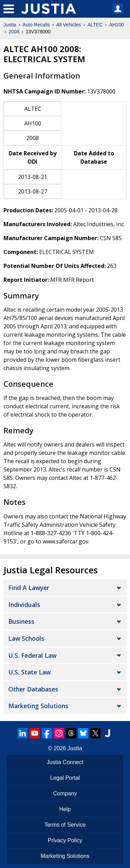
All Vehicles (69, 25)
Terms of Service (65, 825)
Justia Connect (65, 762)
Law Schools (26, 638)
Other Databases (33, 689)
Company (65, 793)
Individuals (24, 605)
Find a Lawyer (29, 588)
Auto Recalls (36, 25)
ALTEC (95, 25)
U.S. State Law (29, 672)
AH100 (117, 25)
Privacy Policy (65, 840)
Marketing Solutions (38, 706)
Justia (10, 25)
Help (65, 809)
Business (21, 621)
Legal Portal (65, 778)
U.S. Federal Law (32, 655)
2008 (14, 32)
